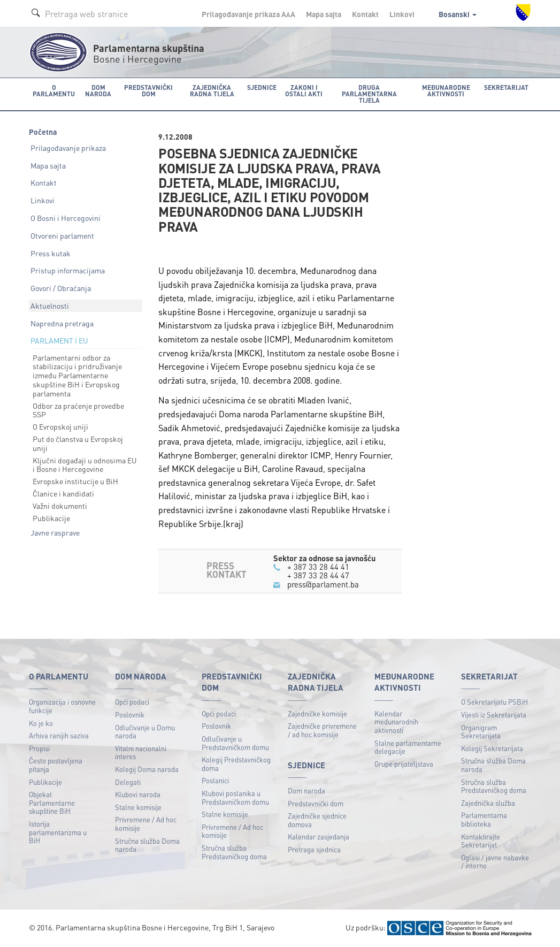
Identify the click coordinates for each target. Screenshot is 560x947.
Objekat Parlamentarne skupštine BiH (52, 803)
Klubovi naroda (138, 794)
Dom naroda (306, 791)
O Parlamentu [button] (54, 91)
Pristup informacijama (68, 270)
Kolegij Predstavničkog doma (236, 764)
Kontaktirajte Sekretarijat (481, 841)
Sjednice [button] (262, 87)
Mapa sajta (324, 14)
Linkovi (402, 14)
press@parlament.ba (323, 584)
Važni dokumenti (60, 506)
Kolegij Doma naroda (147, 769)
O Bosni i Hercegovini (66, 218)
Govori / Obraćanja (61, 288)
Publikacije (51, 518)
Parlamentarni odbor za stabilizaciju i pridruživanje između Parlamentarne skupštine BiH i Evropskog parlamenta (77, 375)
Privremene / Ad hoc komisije (146, 824)
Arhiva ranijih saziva (59, 735)
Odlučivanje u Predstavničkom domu (235, 743)
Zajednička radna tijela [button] (212, 91)
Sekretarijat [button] (506, 87)
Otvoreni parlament (62, 235)
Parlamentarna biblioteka (484, 819)
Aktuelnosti (50, 306)
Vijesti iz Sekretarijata (494, 715)
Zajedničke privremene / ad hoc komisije (322, 730)
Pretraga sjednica (314, 849)
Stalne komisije (138, 807)
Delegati (128, 782)
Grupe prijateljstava (404, 764)
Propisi (39, 748)
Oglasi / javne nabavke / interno (495, 862)
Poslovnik (130, 715)
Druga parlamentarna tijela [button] (369, 94)
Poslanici (215, 780)
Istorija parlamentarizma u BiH (58, 832)
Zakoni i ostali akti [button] (304, 91)
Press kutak (51, 253)
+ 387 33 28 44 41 (318, 567)
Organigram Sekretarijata (481, 732)
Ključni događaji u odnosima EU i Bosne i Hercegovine (85, 465)
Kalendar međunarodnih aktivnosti (396, 722)
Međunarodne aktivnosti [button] (446, 91)
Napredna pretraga (62, 323)
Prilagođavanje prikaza (68, 148)
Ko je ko (41, 723)
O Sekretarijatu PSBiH (494, 702)
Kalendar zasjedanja (319, 837)
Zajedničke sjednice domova (317, 820)
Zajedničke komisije (317, 713)
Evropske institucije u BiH (75, 481)
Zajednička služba (488, 803)
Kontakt (365, 14)
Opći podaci (132, 702)
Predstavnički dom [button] (148, 91)
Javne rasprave (55, 532)
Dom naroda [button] (98, 91)
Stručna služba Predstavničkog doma (234, 852)
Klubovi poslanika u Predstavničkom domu (235, 797)
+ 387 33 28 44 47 (318, 575)
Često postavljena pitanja (56, 765)
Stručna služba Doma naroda (147, 845)
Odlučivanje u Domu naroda (145, 732)
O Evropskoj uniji (60, 426)
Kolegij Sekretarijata (492, 748)
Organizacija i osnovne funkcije (62, 706)
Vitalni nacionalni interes (141, 753)
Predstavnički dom (316, 803)
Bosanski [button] (458, 14)
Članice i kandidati (63, 493)
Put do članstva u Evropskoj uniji (78, 443)
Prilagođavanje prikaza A (248, 14)
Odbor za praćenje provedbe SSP (78, 410)
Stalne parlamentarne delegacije (408, 747)
